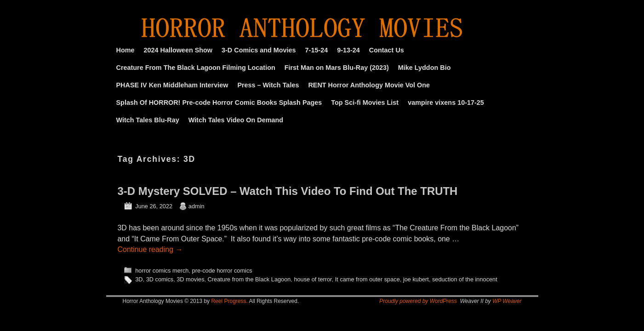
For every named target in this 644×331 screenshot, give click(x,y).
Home (125, 50)
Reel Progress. (229, 301)
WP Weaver (507, 301)
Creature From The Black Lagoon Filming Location (196, 68)
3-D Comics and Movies (259, 50)
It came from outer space (368, 279)
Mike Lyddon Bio (425, 68)
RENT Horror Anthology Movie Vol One (369, 85)
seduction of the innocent (465, 279)
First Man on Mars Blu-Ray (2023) (337, 68)
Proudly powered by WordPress (418, 301)
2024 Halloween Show (178, 50)
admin (197, 206)
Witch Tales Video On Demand (236, 120)
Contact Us (387, 50)
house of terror (313, 279)
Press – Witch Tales (268, 85)
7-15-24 (317, 50)
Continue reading (150, 249)
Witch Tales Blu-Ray (148, 120)
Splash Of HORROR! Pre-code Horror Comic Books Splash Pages (219, 103)
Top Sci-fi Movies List (365, 103)
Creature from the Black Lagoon (249, 279)
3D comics (160, 279)
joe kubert (416, 279)
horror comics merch (162, 271)
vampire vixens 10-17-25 (446, 103)
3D (139, 279)
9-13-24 (348, 50)
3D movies (190, 279)
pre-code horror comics (222, 271)
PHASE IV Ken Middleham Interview (172, 85)
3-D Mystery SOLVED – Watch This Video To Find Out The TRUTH (288, 191)
